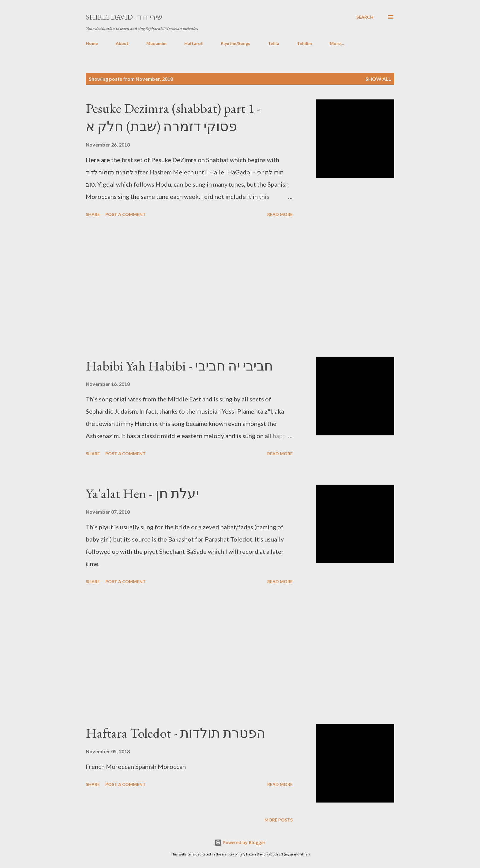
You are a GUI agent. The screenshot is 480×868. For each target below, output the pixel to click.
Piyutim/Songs (235, 43)
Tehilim (304, 43)
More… (337, 43)
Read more (280, 214)
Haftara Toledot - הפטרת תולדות (176, 733)
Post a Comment (126, 214)
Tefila (274, 43)
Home (92, 43)
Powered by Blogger (240, 842)
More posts (279, 820)
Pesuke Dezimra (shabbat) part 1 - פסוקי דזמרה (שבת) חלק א (173, 117)
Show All (378, 79)
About (122, 43)
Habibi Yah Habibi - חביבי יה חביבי (179, 366)
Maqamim (156, 43)
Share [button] (93, 214)
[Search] (365, 17)
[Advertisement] (189, 288)
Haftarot (194, 43)
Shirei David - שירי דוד (124, 17)
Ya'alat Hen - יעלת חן (142, 493)
